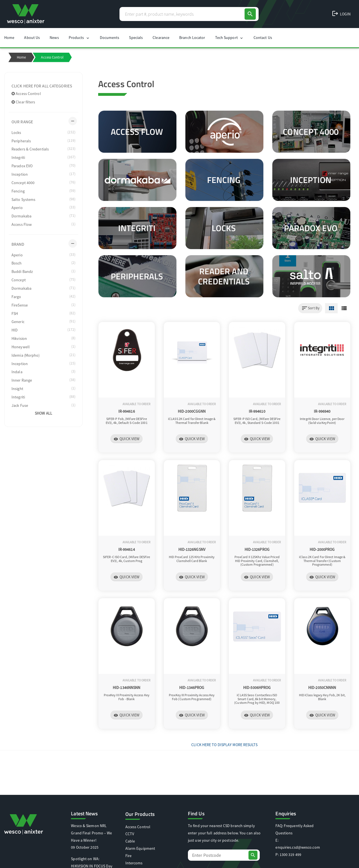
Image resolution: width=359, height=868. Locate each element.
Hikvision (43, 338)
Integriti (43, 157)
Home (9, 38)
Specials (136, 38)
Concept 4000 (43, 182)
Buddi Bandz (43, 271)
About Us (32, 38)
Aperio (43, 207)
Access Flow (43, 224)
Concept (43, 280)
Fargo (43, 296)
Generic (43, 321)
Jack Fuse (43, 405)
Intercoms (134, 863)
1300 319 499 (290, 855)
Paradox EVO (43, 166)
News (54, 38)
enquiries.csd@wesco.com (298, 847)
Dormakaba (43, 216)
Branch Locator (192, 38)
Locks (43, 132)
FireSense (43, 305)
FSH (43, 313)
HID (43, 330)
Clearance (161, 38)
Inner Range (43, 380)
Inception (43, 174)
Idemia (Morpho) (43, 355)
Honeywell (43, 347)
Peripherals (43, 141)
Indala (43, 372)
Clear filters (23, 102)
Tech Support (229, 38)
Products (79, 38)
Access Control (26, 94)
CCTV (130, 834)
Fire (128, 856)
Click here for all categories (42, 86)
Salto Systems (43, 199)
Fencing (43, 191)
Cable (130, 841)
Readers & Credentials (43, 149)
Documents (110, 38)
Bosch (43, 263)
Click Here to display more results (224, 745)
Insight (43, 388)
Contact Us (263, 38)
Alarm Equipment (140, 848)
